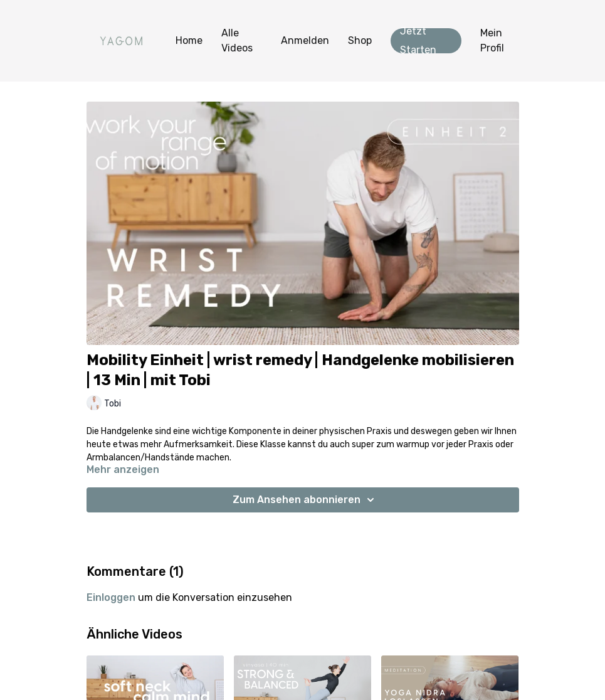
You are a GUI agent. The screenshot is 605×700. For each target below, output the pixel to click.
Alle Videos (237, 40)
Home (189, 40)
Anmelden (305, 40)
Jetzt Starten (418, 41)
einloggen (111, 597)
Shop (360, 40)
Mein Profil (492, 40)
